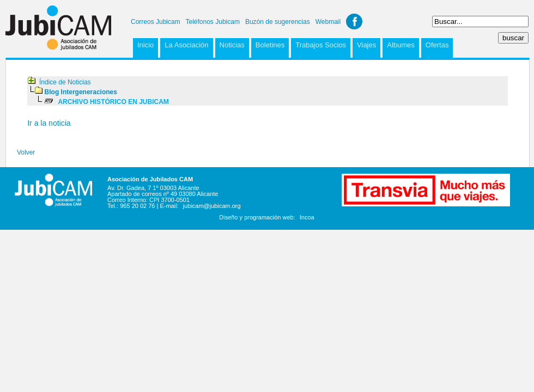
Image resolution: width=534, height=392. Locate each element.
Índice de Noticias (65, 82)
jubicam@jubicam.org (212, 206)
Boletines (270, 45)
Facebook (354, 22)
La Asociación (186, 45)
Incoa (307, 217)
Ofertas (437, 45)
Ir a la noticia (49, 123)
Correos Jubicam (156, 22)
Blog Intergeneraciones (81, 92)
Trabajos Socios (321, 45)
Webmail (328, 22)
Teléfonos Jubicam (213, 22)
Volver (26, 152)
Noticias (232, 45)
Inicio (145, 45)
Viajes (366, 45)
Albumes (401, 45)
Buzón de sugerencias (278, 22)
